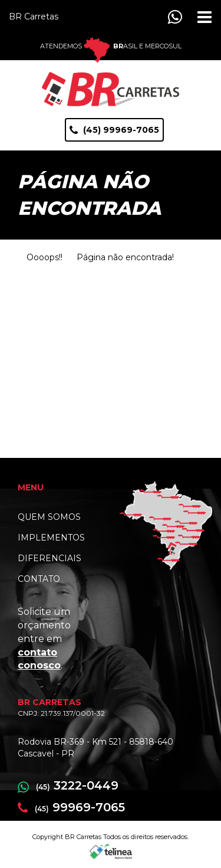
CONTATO (39, 579)
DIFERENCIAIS (50, 558)
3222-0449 (68, 785)
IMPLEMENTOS (51, 538)
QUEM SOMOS (49, 517)
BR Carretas (34, 17)
